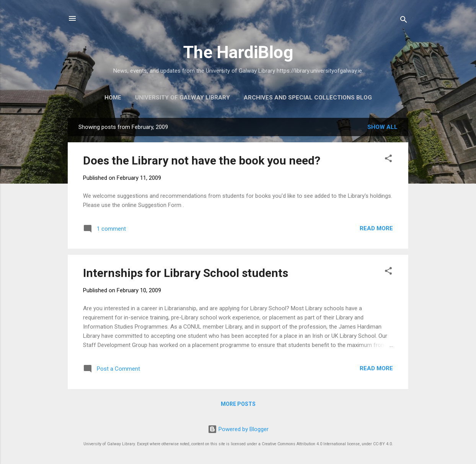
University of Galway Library (183, 98)
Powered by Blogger (238, 429)
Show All (382, 127)
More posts (238, 404)
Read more (376, 228)
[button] (388, 160)
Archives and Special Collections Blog (308, 98)
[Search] (404, 21)
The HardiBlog (238, 52)
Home (113, 98)
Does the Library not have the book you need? (202, 160)
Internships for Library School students (186, 273)
